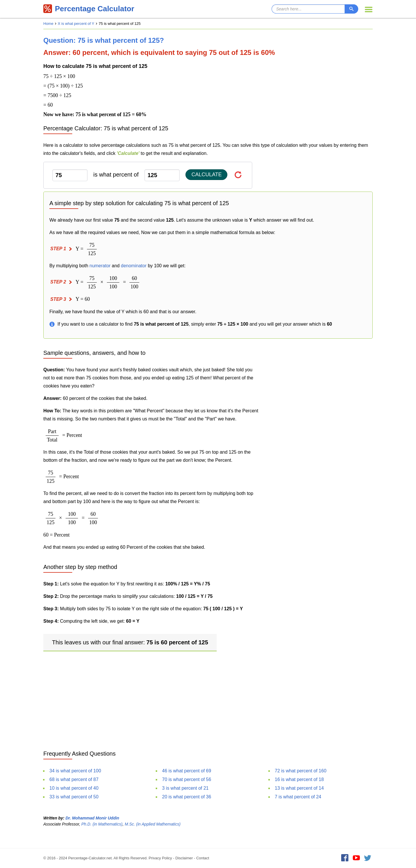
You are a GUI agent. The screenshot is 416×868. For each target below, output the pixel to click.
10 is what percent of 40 (74, 788)
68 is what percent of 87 (74, 779)
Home (48, 24)
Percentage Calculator (89, 9)
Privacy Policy (160, 858)
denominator (134, 266)
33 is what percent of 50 (74, 797)
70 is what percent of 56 (187, 779)
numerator (100, 266)
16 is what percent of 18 (299, 779)
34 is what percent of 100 (75, 771)
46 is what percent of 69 (187, 771)
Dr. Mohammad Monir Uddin (92, 818)
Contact (203, 858)
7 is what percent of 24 (298, 797)
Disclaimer (184, 858)
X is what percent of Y (76, 24)
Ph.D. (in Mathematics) (102, 824)
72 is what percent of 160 (301, 771)
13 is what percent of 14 (299, 788)
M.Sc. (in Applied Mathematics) (153, 824)
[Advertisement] (208, 699)
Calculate (207, 175)
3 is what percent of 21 (185, 788)
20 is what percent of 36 (187, 797)
